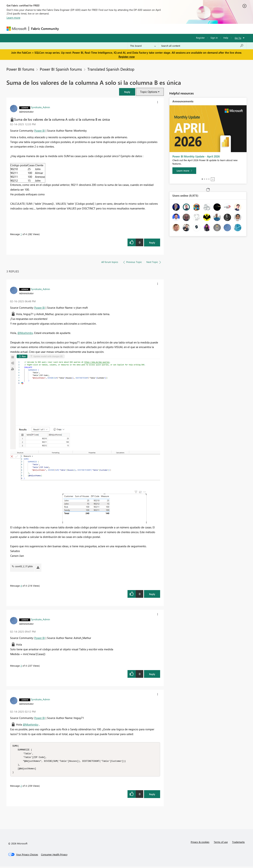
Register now (127, 57)
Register (200, 38)
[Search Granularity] (143, 46)
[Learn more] (184, 171)
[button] (127, 92)
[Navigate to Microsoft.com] (16, 29)
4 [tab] (209, 179)
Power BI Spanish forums (61, 69)
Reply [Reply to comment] (152, 594)
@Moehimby (25, 333)
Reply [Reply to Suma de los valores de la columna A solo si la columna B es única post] (152, 242)
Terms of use (221, 843)
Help (226, 38)
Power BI (40, 131)
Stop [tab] (213, 179)
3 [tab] (207, 179)
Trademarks (238, 843)
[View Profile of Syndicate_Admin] (40, 107)
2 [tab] (204, 179)
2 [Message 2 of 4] (21, 787)
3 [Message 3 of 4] (21, 666)
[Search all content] (202, 46)
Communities (115, 29)
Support (161, 29)
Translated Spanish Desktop (111, 69)
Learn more (13, 18)
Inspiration (83, 29)
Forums (67, 29)
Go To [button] (238, 38)
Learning (145, 29)
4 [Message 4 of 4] (21, 586)
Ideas (98, 29)
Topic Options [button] (149, 92)
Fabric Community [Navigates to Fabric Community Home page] (45, 29)
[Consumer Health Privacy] (54, 856)
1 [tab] (202, 179)
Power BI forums (20, 69)
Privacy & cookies (200, 843)
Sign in (214, 38)
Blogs (131, 29)
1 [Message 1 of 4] (21, 234)
